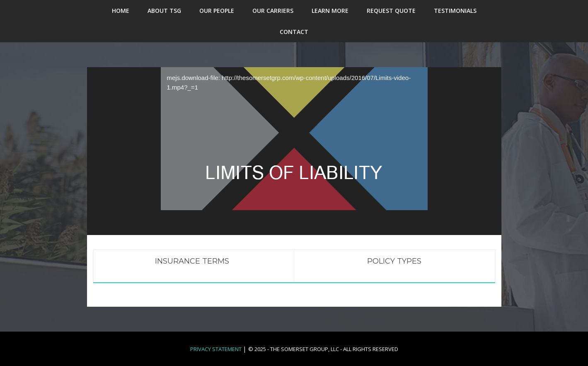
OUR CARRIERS (273, 11)
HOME (121, 11)
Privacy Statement (216, 349)
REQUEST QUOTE (391, 11)
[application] (294, 134)
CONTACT (294, 32)
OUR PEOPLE (217, 11)
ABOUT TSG (164, 11)
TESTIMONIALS (455, 11)
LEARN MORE (330, 11)
